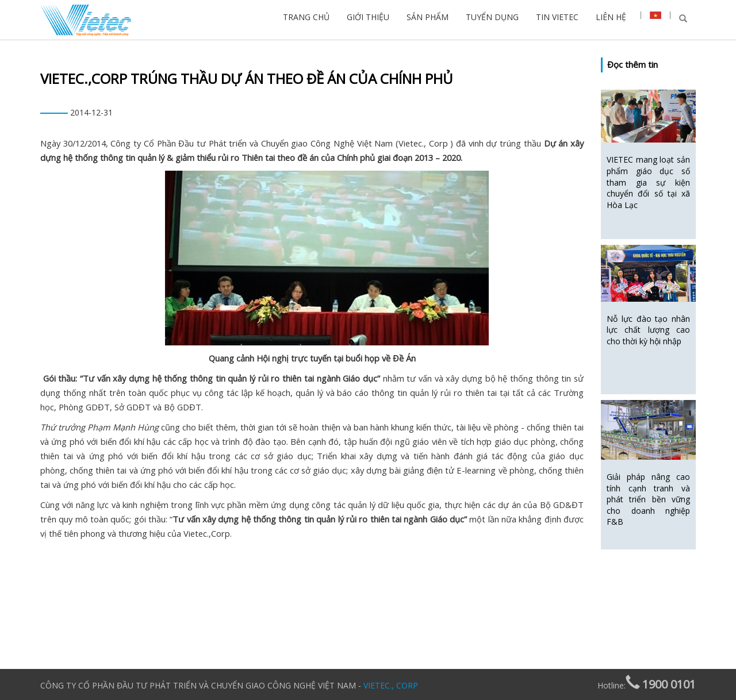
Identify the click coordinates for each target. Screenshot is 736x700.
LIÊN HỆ (611, 17)
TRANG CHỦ (306, 17)
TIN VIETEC (557, 17)
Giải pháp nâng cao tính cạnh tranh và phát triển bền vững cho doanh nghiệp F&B (648, 499)
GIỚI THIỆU (368, 17)
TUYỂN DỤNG (492, 17)
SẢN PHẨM (428, 17)
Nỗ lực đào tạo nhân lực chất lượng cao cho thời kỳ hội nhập (648, 330)
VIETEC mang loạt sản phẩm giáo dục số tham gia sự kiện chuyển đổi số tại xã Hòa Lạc (648, 182)
